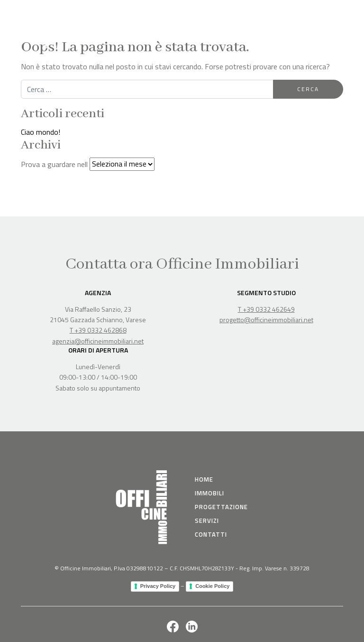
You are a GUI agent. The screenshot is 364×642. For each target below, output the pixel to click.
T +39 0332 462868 (98, 330)
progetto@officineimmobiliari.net (266, 320)
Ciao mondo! (41, 132)
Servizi (207, 521)
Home (204, 479)
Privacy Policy (158, 586)
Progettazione (221, 507)
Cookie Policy (212, 586)
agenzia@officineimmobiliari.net (98, 341)
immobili (209, 493)
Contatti (211, 534)
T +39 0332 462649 (266, 309)
